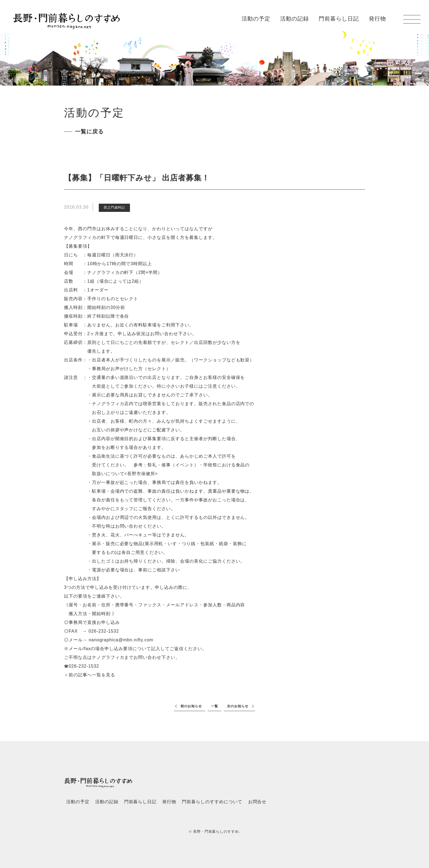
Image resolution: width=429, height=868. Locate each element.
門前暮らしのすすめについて (212, 802)
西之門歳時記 (114, 207)
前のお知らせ (191, 706)
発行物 (377, 19)
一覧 (215, 706)
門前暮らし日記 (339, 19)
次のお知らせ (238, 706)
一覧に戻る (89, 131)
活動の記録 (295, 19)
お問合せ (257, 802)
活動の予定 (256, 19)
